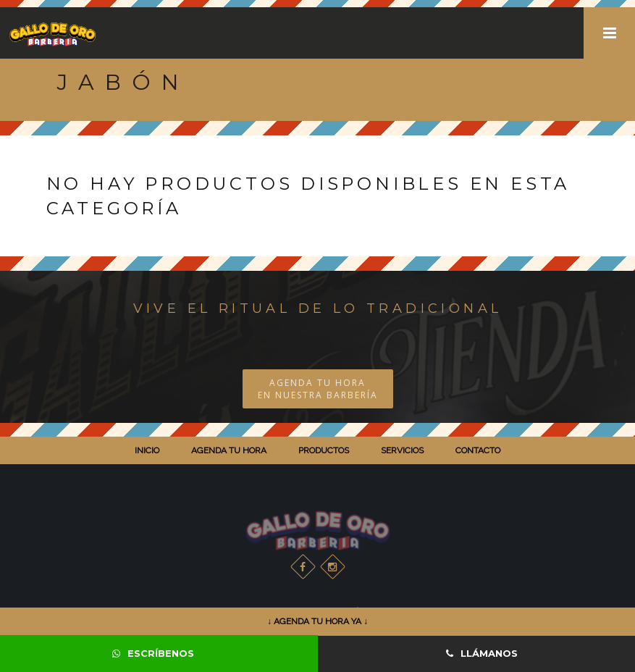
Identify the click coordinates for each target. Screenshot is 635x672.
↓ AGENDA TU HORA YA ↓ (317, 621)
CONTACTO (478, 450)
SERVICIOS (402, 450)
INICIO (147, 450)
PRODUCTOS (324, 450)
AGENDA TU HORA (229, 450)
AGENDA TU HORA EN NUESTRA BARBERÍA (318, 389)
